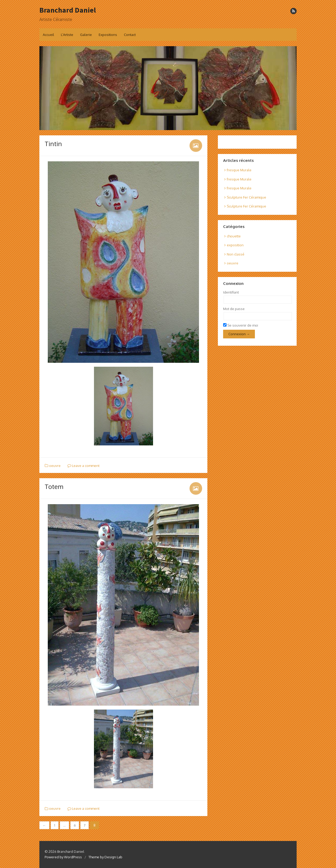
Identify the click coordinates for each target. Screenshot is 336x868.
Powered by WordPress (63, 857)
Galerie (86, 35)
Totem (54, 486)
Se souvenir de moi (241, 325)
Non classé (236, 254)
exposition (235, 245)
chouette (234, 236)
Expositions (108, 35)
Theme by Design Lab (105, 857)
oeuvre (55, 466)
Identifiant (231, 292)
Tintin (53, 144)
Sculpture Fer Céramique (246, 197)
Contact (130, 35)
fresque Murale (239, 170)
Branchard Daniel (68, 10)
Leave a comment (83, 466)
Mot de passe (234, 309)
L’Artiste (67, 35)
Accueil (48, 35)
